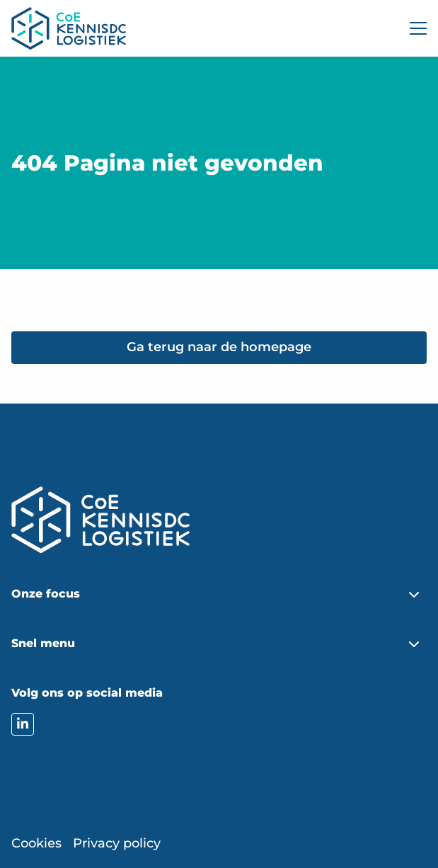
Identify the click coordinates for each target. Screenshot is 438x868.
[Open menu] (413, 28)
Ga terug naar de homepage (219, 347)
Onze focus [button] (46, 594)
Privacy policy (117, 843)
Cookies (36, 843)
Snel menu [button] (43, 643)
